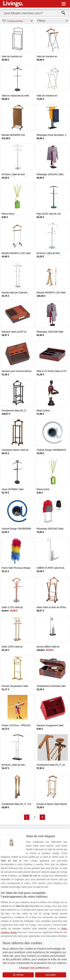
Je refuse (18, 975)
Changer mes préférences (34, 968)
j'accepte (50, 975)
